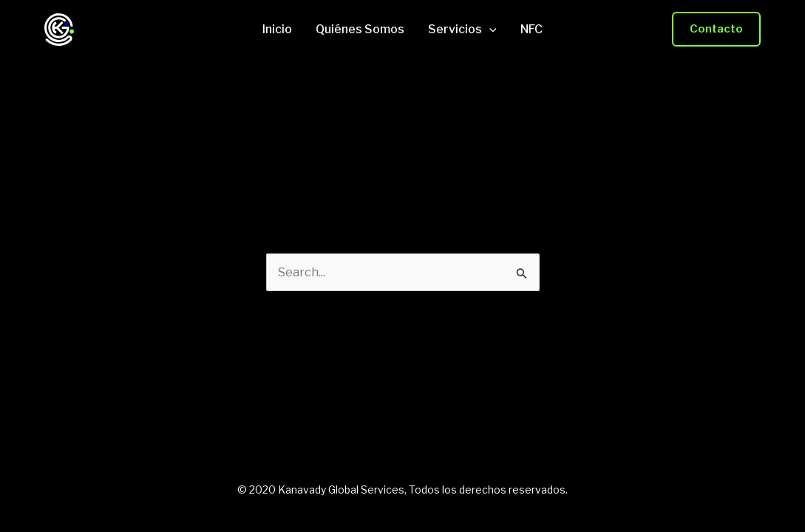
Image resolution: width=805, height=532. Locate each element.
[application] (489, 30)
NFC (531, 30)
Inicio (277, 30)
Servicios (462, 30)
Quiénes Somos (360, 30)
